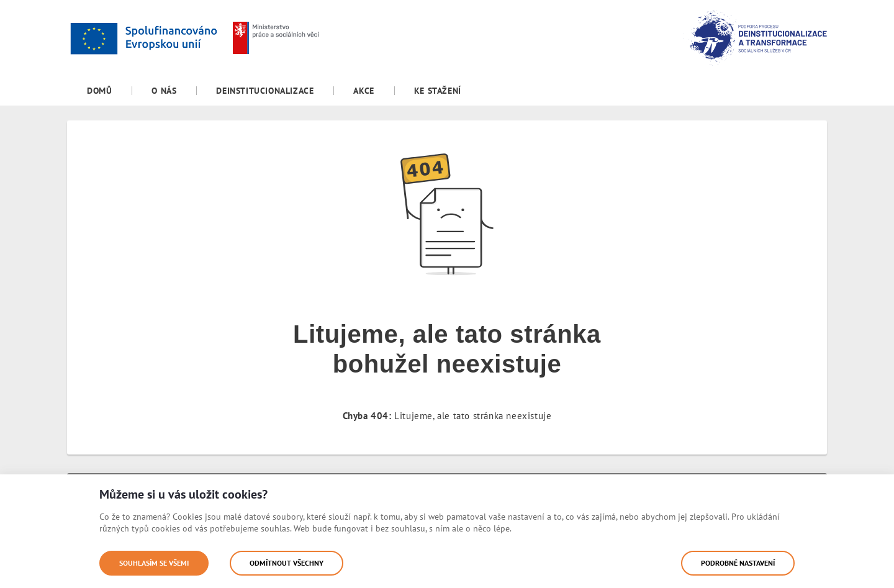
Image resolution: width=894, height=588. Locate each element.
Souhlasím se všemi (154, 563)
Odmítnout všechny (287, 563)
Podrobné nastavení (738, 563)
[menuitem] (99, 91)
